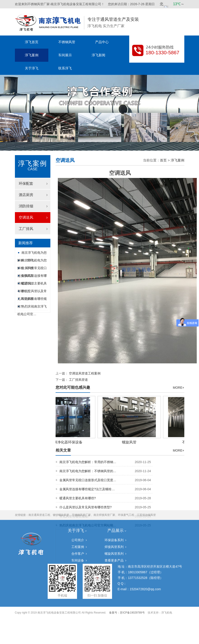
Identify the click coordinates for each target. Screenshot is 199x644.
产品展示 (115, 483)
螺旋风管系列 (114, 507)
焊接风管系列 (114, 500)
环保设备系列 (114, 493)
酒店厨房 (26, 195)
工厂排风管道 (78, 380)
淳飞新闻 (98, 55)
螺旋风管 (130, 442)
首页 (163, 160)
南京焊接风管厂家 (104, 468)
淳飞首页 (32, 42)
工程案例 (78, 500)
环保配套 (26, 183)
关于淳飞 (32, 68)
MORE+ (178, 388)
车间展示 (65, 55)
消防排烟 (26, 206)
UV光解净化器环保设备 (64, 442)
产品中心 (102, 42)
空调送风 (26, 217)
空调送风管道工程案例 (85, 373)
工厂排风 (26, 229)
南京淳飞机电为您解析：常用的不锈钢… (106, 462)
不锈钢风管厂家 (81, 468)
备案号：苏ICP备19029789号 (127, 566)
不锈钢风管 (67, 42)
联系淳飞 (65, 68)
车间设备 (78, 513)
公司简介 (78, 493)
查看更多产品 (114, 513)
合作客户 (78, 507)
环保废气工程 (126, 468)
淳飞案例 (32, 55)
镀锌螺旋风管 (61, 468)
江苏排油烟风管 (146, 468)
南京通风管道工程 (39, 468)
